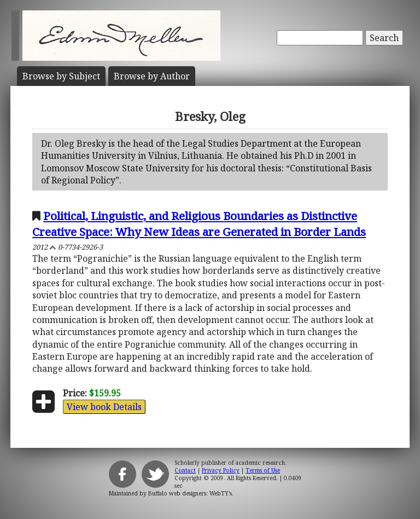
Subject (61, 76)
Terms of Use (263, 470)
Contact (185, 470)
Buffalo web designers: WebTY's (190, 493)
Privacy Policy (221, 470)
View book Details (104, 407)
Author (152, 76)
